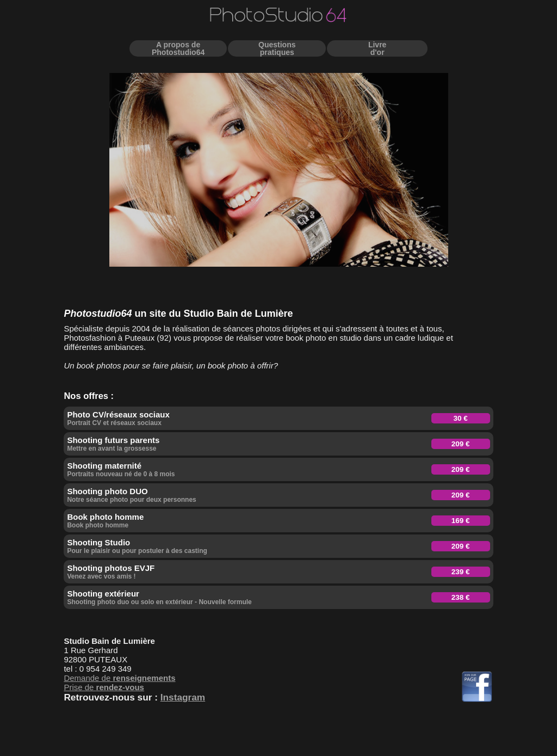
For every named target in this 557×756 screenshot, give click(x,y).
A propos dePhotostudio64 (178, 48)
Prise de (104, 687)
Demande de (119, 678)
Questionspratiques (277, 48)
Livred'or (377, 48)
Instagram (183, 697)
